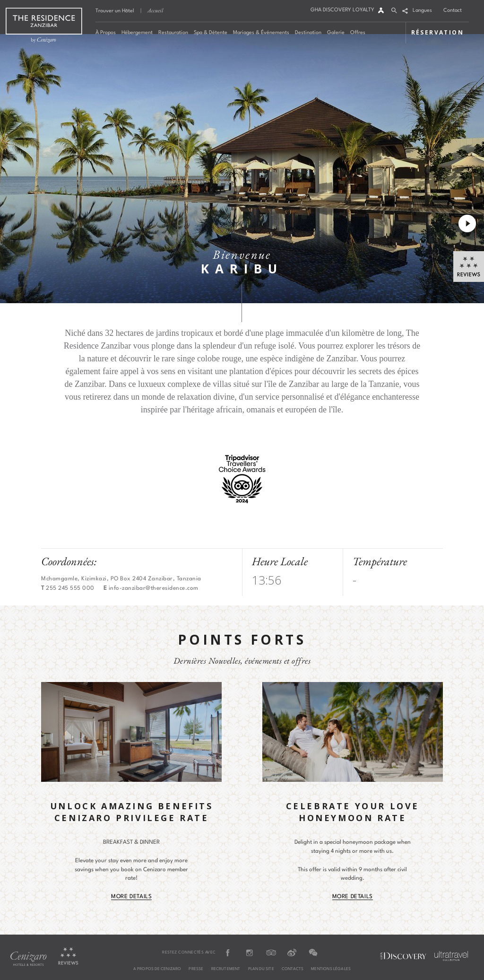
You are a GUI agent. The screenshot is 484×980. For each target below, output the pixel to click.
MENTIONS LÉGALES (331, 969)
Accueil (155, 10)
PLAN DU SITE (261, 969)
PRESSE (196, 969)
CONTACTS (293, 969)
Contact (453, 11)
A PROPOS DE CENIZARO (157, 969)
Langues (422, 11)
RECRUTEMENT (226, 969)
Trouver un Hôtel (115, 11)
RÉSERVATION (437, 32)
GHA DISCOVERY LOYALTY (342, 10)
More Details (131, 897)
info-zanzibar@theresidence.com (154, 588)
